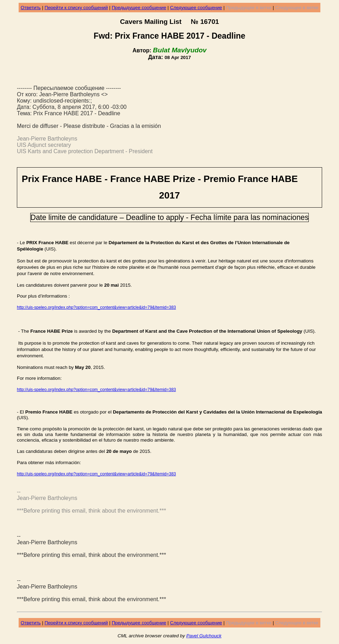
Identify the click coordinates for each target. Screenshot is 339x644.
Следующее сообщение (196, 8)
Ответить (31, 8)
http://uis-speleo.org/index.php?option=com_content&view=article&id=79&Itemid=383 (96, 307)
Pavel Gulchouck (204, 636)
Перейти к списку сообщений (76, 8)
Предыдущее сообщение (139, 8)
